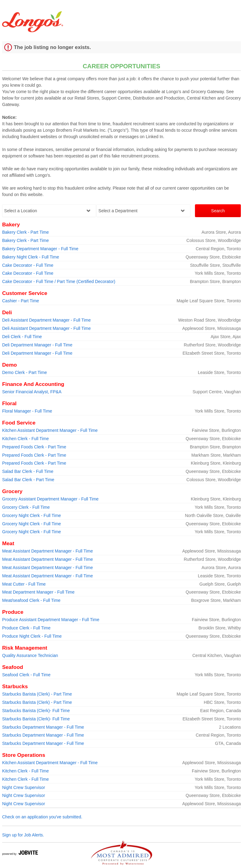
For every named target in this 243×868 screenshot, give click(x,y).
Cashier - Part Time (21, 301)
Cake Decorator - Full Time (28, 265)
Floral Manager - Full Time (27, 411)
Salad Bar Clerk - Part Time (28, 480)
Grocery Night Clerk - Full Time (32, 515)
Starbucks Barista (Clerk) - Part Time (37, 694)
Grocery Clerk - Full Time (26, 507)
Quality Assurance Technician (30, 655)
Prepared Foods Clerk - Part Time (34, 447)
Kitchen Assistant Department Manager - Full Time (50, 430)
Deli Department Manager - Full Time (37, 345)
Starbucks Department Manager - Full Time (43, 727)
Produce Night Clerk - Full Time (32, 636)
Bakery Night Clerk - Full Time (31, 257)
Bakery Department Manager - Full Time (40, 249)
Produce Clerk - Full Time (26, 628)
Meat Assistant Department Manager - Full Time (47, 551)
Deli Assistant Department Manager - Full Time (46, 320)
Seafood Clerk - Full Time (26, 675)
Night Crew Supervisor (24, 787)
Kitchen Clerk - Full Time (25, 439)
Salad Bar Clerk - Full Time (28, 471)
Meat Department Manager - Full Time (38, 592)
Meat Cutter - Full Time (24, 584)
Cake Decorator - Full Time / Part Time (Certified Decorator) (59, 281)
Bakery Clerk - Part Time (25, 232)
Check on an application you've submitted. (42, 817)
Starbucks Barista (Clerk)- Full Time (36, 711)
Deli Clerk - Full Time (22, 337)
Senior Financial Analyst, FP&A (32, 392)
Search (218, 211)
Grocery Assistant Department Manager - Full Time (50, 499)
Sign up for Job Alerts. (23, 835)
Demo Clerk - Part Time (24, 372)
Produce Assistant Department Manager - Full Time (51, 620)
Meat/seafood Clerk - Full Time (31, 600)
